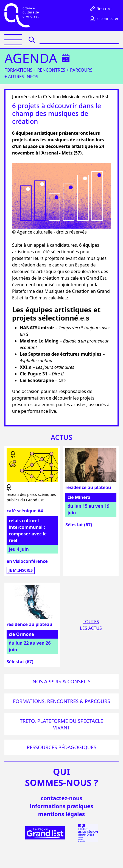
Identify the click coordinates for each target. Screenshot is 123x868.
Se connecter (104, 19)
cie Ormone (21, 634)
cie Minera (79, 497)
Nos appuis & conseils (61, 681)
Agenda (31, 58)
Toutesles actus (91, 625)
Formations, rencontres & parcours (62, 701)
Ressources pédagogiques (62, 747)
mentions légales (62, 814)
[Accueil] (22, 15)
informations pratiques (62, 806)
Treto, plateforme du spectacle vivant (62, 724)
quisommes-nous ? (62, 777)
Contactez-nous (62, 798)
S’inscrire (100, 9)
